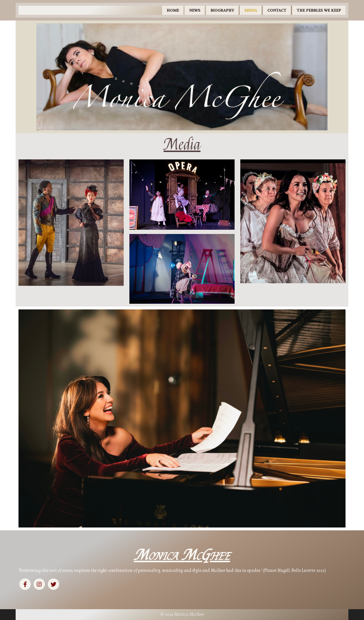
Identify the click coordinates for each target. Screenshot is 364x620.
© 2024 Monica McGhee (182, 614)
